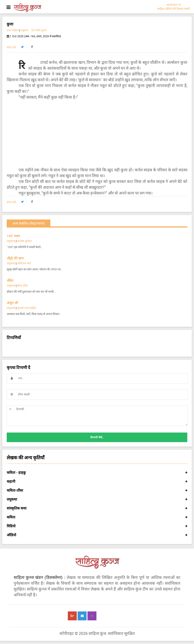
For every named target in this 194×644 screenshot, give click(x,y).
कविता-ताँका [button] (97, 491)
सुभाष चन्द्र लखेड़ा (27, 308)
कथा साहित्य (13, 30)
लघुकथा (25, 30)
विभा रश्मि (22, 286)
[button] (22, 47)
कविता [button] (97, 517)
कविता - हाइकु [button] (97, 473)
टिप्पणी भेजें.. (97, 437)
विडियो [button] (97, 526)
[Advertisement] (97, 134)
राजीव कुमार (39, 30)
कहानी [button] (97, 482)
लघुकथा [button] (97, 499)
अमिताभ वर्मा (24, 263)
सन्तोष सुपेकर (25, 241)
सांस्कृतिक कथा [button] (97, 508)
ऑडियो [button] (97, 535)
